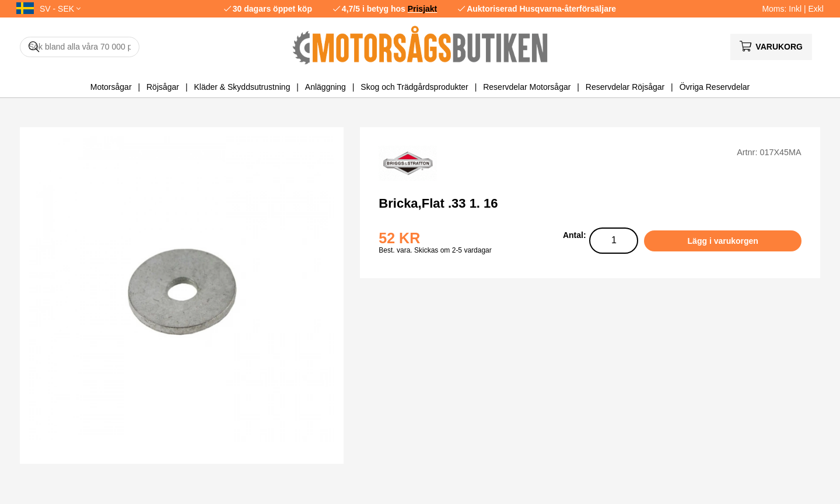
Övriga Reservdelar (715, 87)
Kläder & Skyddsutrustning (242, 87)
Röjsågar (163, 87)
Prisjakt (423, 9)
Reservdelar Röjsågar (625, 87)
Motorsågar (111, 87)
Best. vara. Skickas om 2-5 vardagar (435, 250)
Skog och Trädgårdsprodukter (414, 87)
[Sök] (80, 47)
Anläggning (325, 87)
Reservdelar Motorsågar (527, 87)
